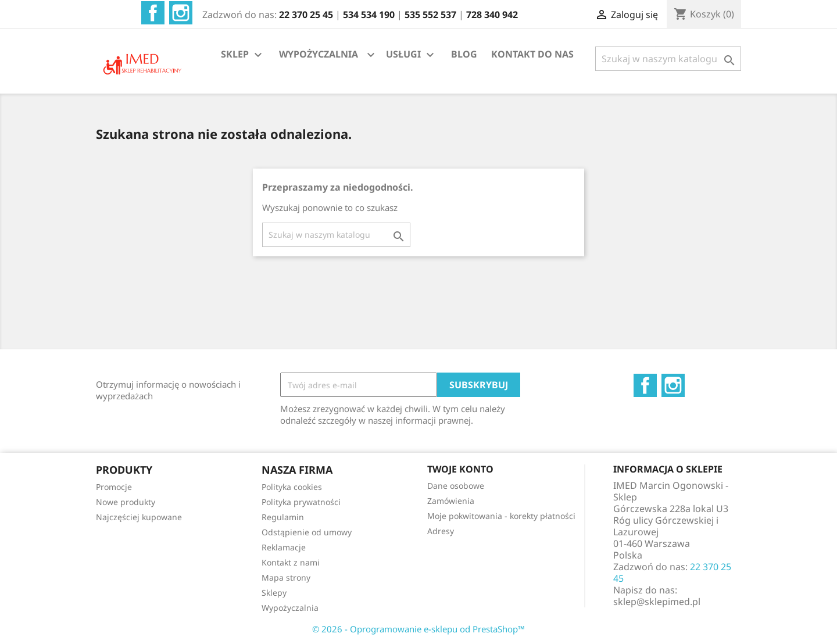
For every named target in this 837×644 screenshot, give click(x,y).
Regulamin (283, 517)
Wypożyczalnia (290, 608)
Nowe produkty (126, 502)
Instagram (181, 13)
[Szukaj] (668, 59)
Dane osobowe (456, 486)
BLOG (464, 54)
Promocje (114, 487)
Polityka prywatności (301, 502)
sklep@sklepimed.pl (657, 602)
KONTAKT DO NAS (532, 54)
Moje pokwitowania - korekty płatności (501, 516)
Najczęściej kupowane (139, 517)
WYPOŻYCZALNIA (319, 54)
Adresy (441, 531)
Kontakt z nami (291, 562)
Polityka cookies (292, 487)
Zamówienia (451, 501)
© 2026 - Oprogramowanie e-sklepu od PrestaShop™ (419, 629)
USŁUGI (412, 55)
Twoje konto (460, 469)
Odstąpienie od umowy (307, 532)
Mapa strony (286, 577)
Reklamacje (284, 547)
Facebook (153, 13)
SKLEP (243, 55)
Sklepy (274, 593)
